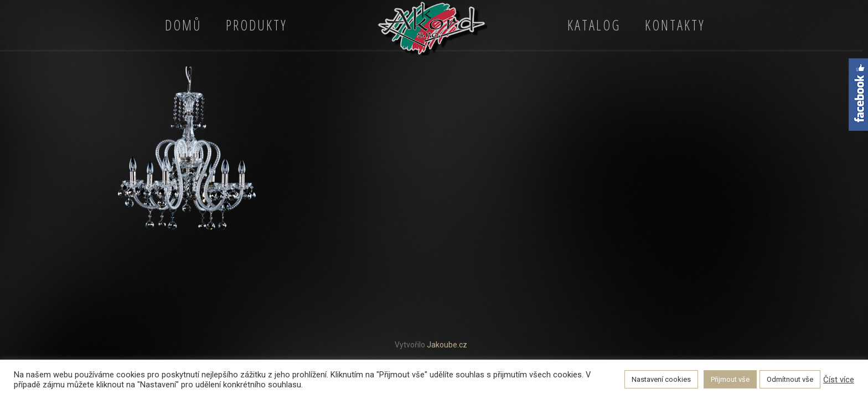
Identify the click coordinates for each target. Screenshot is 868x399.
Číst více (839, 380)
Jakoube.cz (447, 345)
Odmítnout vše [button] (790, 379)
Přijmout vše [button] (730, 379)
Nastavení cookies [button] (661, 379)
